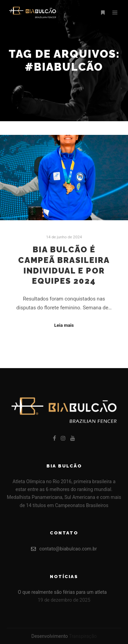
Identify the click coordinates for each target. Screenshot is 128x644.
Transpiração (83, 636)
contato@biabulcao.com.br (64, 549)
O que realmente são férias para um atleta (62, 592)
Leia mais (64, 325)
